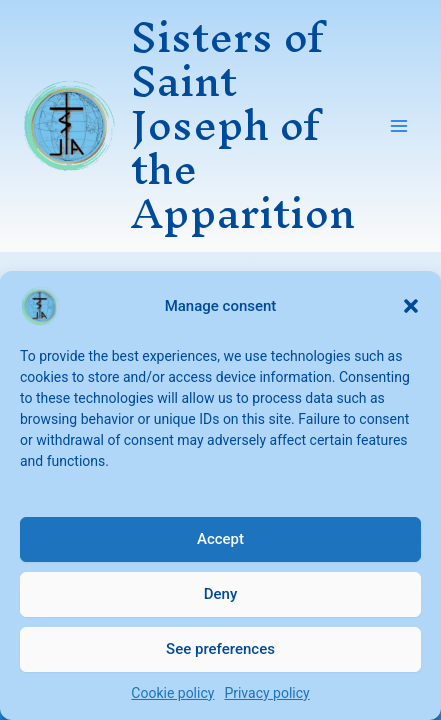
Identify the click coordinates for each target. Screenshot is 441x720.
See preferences (220, 649)
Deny (221, 594)
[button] (411, 306)
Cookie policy (172, 693)
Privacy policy (266, 693)
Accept (220, 539)
